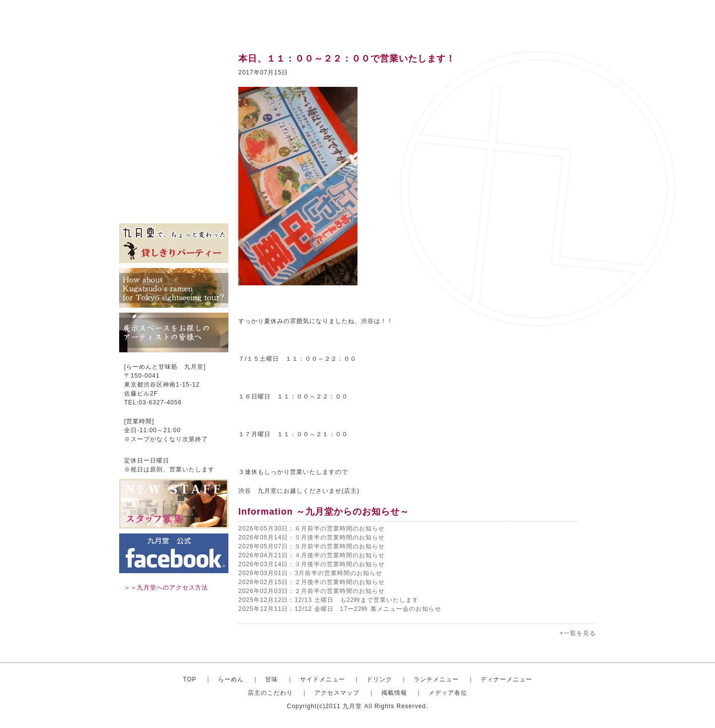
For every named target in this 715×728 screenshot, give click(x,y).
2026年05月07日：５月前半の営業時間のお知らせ (312, 546)
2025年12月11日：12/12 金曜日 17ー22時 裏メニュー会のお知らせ (340, 609)
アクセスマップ (174, 179)
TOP (189, 679)
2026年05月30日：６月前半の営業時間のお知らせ (312, 529)
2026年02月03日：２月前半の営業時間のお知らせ (312, 591)
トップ (174, 60)
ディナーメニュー (506, 679)
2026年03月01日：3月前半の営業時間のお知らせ (310, 573)
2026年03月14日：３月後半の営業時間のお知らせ (312, 564)
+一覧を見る (578, 633)
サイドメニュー (174, 104)
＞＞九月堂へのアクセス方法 (166, 588)
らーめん (231, 679)
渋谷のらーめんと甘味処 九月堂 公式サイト (182, 20)
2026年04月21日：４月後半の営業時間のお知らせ (312, 555)
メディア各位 (174, 208)
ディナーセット (174, 149)
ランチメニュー (174, 134)
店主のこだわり (174, 164)
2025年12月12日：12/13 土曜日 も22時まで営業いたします (328, 600)
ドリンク (174, 119)
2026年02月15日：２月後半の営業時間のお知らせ (312, 582)
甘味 (174, 89)
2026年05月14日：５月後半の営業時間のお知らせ (312, 537)
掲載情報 (174, 194)
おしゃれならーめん (174, 74)
